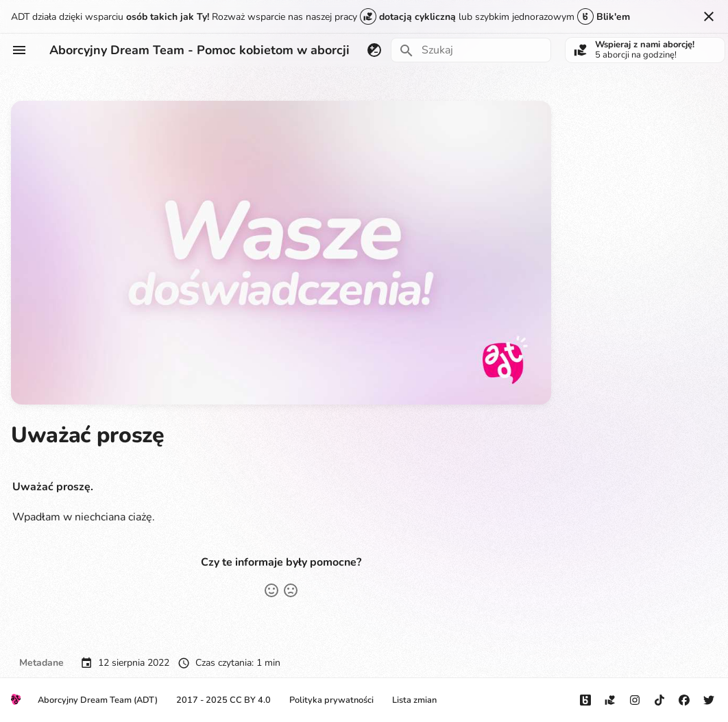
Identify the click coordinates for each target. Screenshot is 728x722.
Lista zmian (414, 700)
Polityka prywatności (331, 700)
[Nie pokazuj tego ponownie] (709, 16)
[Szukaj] (471, 50)
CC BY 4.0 (250, 700)
